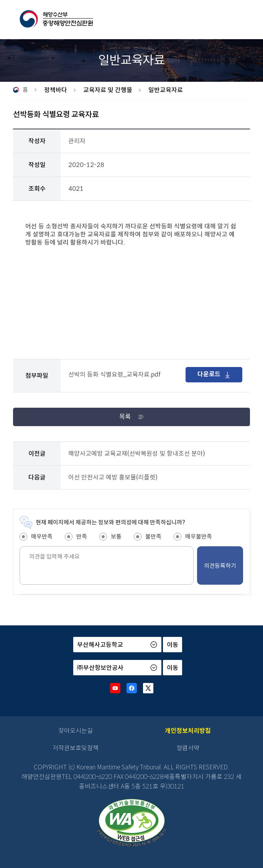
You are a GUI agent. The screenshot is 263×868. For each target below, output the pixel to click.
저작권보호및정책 (76, 748)
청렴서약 (188, 748)
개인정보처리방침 (188, 731)
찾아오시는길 (76, 731)
